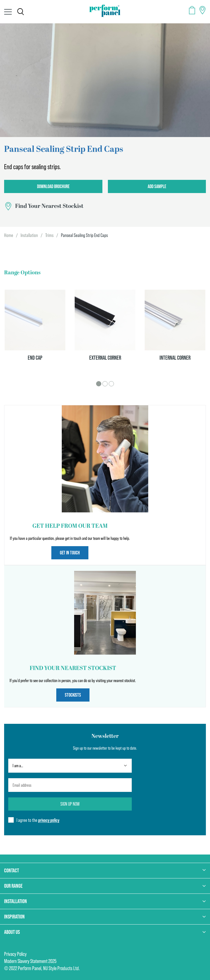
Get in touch (70, 553)
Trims (49, 235)
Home (9, 235)
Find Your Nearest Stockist (49, 206)
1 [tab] (99, 384)
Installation (29, 235)
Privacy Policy (15, 954)
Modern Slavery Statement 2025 (30, 961)
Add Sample (157, 186)
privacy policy (49, 820)
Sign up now (70, 804)
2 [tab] (105, 384)
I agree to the (38, 820)
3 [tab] (111, 384)
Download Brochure (53, 186)
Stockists (73, 695)
